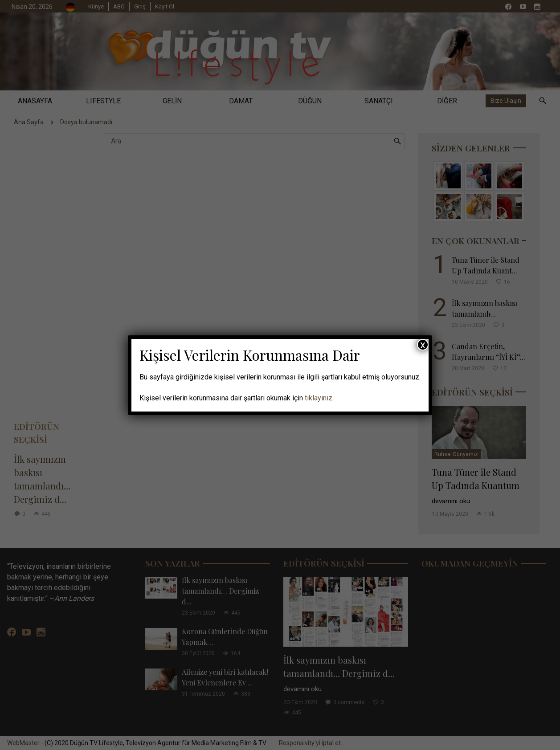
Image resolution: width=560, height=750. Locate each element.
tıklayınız (319, 398)
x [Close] (423, 345)
